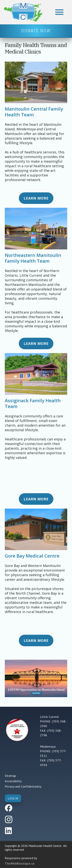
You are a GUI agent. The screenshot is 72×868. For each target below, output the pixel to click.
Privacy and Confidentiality (23, 786)
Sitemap (10, 776)
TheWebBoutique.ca (20, 863)
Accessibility (13, 781)
